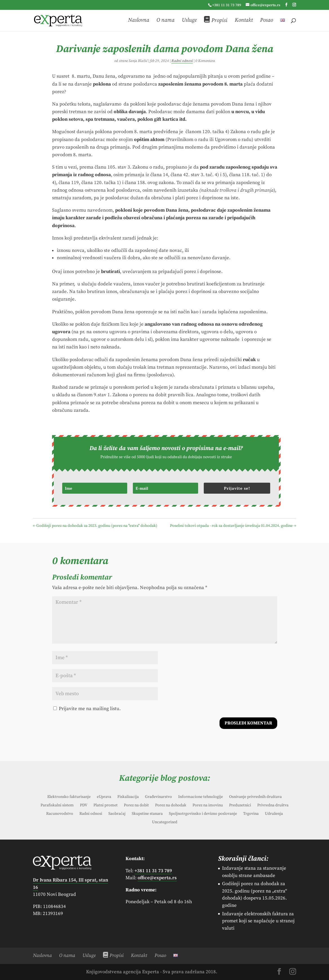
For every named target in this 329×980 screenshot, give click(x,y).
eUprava (104, 797)
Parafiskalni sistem (57, 806)
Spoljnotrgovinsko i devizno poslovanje (203, 814)
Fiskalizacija (128, 797)
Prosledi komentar (248, 723)
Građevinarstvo (158, 797)
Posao (267, 21)
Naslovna (139, 21)
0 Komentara (205, 61)
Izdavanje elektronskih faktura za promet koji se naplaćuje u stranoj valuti (258, 921)
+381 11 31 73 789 (227, 5)
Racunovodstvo (60, 814)
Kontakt (244, 21)
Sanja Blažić (138, 61)
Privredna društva (273, 806)
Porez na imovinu (208, 806)
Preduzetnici (240, 806)
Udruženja (274, 814)
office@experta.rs (157, 878)
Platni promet (106, 806)
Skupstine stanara (147, 814)
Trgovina (251, 814)
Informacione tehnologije (201, 797)
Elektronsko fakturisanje (69, 797)
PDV (84, 806)
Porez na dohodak (171, 806)
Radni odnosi (182, 61)
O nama (165, 21)
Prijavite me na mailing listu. (87, 709)
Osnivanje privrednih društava (255, 797)
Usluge (189, 21)
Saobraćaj (117, 814)
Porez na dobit (136, 806)
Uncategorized (165, 822)
